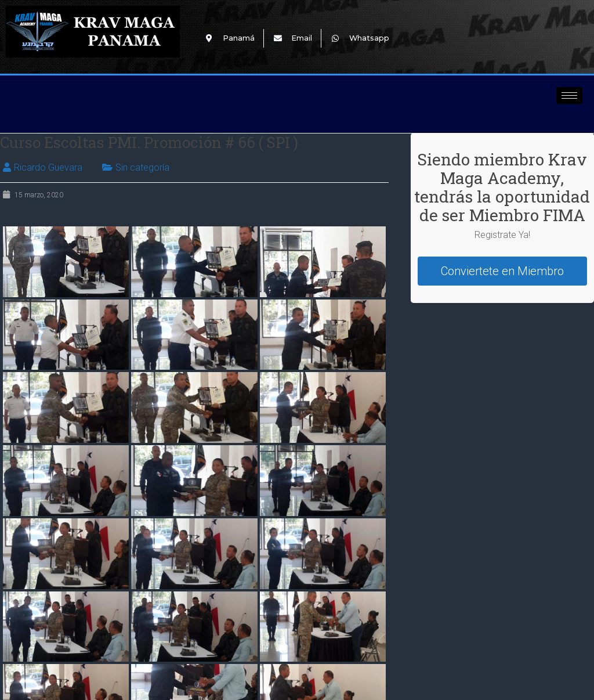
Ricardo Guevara (48, 167)
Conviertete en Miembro (502, 271)
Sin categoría (142, 167)
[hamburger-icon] (569, 95)
